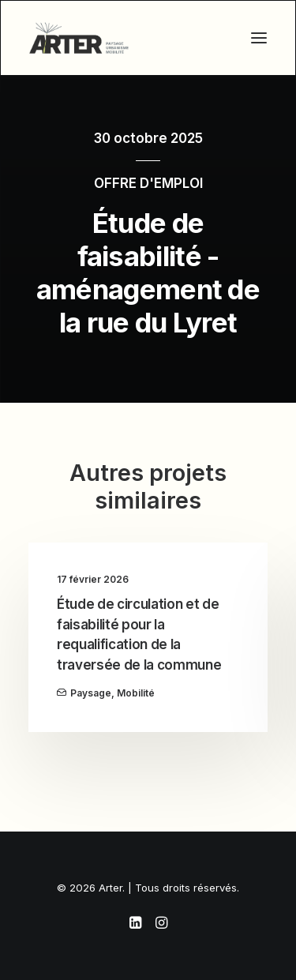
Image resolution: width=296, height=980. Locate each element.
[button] (259, 38)
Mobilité (136, 693)
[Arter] (79, 38)
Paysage (91, 693)
